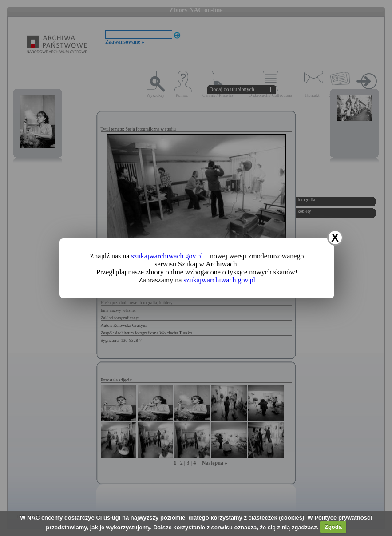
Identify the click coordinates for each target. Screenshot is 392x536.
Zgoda (333, 527)
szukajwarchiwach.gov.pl (167, 256)
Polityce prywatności (343, 518)
